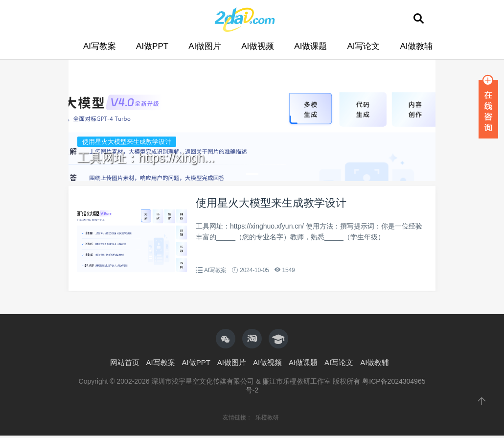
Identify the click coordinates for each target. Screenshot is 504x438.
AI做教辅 (416, 46)
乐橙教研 (267, 417)
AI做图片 (205, 46)
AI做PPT (152, 46)
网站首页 (125, 362)
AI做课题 (310, 46)
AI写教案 (100, 46)
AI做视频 (258, 46)
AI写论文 (363, 46)
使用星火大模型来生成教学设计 (271, 203)
